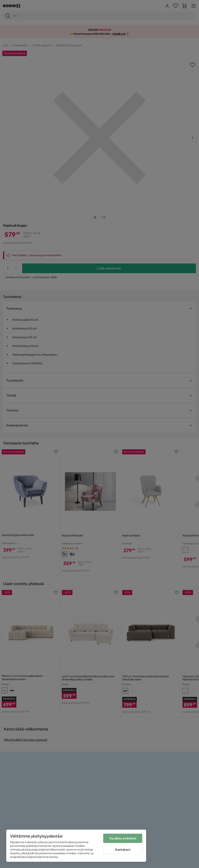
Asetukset (123, 849)
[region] (76, 846)
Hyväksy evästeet (123, 838)
